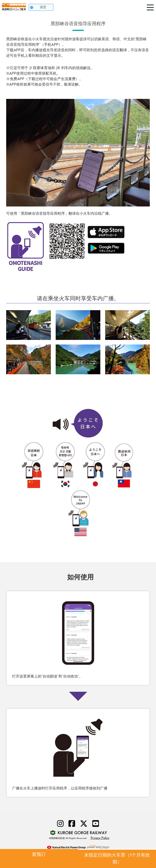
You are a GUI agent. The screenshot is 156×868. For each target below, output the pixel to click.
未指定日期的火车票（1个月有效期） (117, 859)
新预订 (39, 855)
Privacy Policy (100, 838)
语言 (43, 7)
